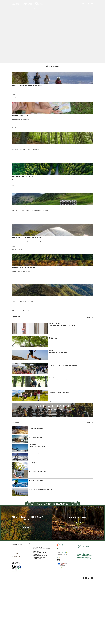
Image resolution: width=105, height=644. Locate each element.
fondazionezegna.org (17, 578)
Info (84, 9)
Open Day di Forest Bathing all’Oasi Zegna (61, 379)
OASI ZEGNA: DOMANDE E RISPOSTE (22, 298)
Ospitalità (32, 9)
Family (64, 9)
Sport (14, 185)
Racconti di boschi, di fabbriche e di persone (62, 325)
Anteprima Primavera (34, 464)
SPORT (70, 9)
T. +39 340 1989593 (57, 578)
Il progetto (15, 9)
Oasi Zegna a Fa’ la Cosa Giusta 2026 (37, 472)
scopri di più (78, 527)
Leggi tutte (90, 423)
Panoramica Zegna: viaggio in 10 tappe (24, 176)
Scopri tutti (90, 317)
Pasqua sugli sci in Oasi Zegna (36, 481)
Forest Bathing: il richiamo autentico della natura (28, 146)
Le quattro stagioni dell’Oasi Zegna (24, 268)
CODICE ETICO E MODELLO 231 (39, 557)
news (14, 95)
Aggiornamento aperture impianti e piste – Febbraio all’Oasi (43, 454)
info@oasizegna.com (82, 560)
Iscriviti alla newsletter (21, 545)
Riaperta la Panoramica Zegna (36, 429)
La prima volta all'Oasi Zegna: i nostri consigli (27, 238)
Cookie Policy (36, 554)
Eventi (40, 9)
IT (90, 9)
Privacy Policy (36, 551)
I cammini (48, 9)
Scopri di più (53, 413)
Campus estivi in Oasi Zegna (21, 116)
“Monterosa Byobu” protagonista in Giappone (27, 207)
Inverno (78, 9)
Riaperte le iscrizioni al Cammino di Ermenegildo (28, 86)
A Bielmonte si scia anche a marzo (37, 446)
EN (92, 9)
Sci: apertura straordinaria (36, 437)
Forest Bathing (54, 339)
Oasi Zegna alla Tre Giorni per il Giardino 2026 (63, 366)
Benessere (56, 9)
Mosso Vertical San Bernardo (58, 352)
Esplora (24, 9)
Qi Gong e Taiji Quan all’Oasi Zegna (59, 393)
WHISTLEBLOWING (37, 559)
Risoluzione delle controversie (40, 556)
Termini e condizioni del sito (40, 553)
